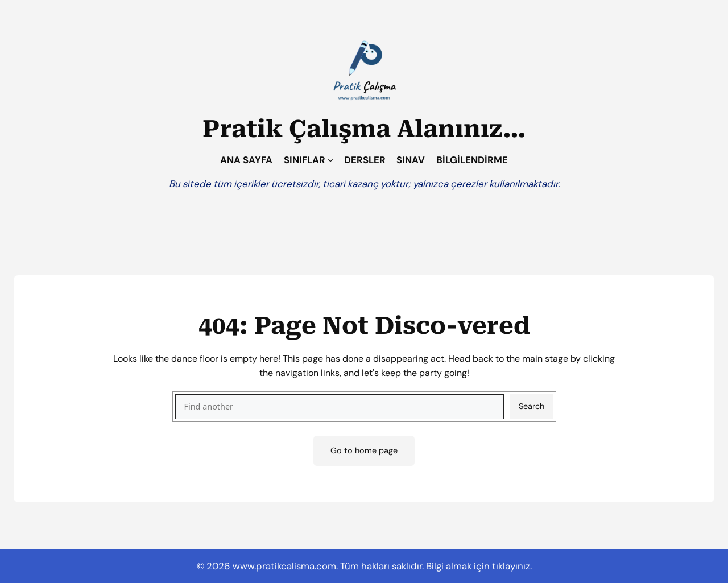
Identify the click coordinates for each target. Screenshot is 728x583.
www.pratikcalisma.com (284, 566)
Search (531, 406)
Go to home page (364, 450)
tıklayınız (511, 566)
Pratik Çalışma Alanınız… (364, 129)
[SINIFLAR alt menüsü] (330, 160)
